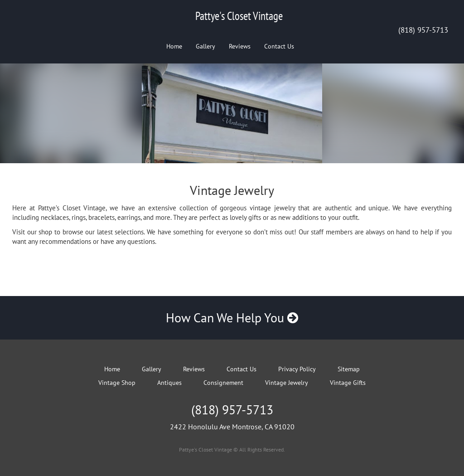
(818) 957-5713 (423, 30)
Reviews (240, 46)
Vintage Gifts (348, 383)
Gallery (205, 46)
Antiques (169, 383)
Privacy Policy (297, 369)
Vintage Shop (117, 383)
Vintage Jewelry (287, 383)
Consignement (223, 383)
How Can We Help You (232, 318)
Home (174, 46)
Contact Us (279, 46)
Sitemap (349, 369)
